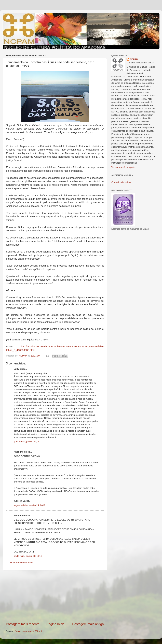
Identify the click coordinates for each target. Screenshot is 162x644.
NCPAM (134, 59)
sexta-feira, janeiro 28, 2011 (28, 556)
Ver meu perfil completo (123, 167)
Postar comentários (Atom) (28, 631)
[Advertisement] (55, 596)
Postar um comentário (21, 563)
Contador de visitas (121, 182)
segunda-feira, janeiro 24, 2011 (29, 505)
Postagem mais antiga (88, 624)
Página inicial (56, 624)
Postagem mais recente (23, 624)
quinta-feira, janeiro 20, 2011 (28, 441)
